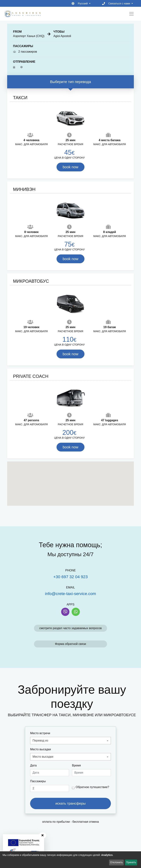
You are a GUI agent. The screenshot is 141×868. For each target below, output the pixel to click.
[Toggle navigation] (131, 14)
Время (76, 765)
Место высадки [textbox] (43, 757)
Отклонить (116, 862)
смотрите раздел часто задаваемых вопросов (70, 628)
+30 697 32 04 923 (70, 577)
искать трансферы (71, 803)
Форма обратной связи (70, 644)
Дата (33, 765)
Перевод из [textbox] (40, 741)
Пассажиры (38, 781)
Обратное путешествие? (92, 787)
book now (70, 167)
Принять (131, 862)
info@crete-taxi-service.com (70, 594)
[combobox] (70, 741)
